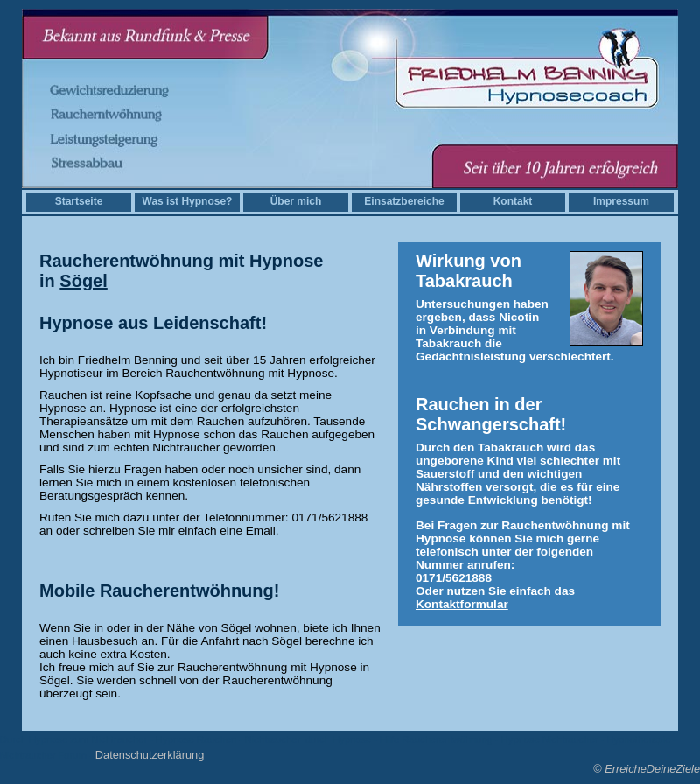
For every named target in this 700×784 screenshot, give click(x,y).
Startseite (79, 201)
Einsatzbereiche (404, 201)
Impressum (621, 201)
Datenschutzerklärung (150, 755)
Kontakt (513, 201)
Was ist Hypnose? (188, 201)
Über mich (296, 201)
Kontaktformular (462, 604)
